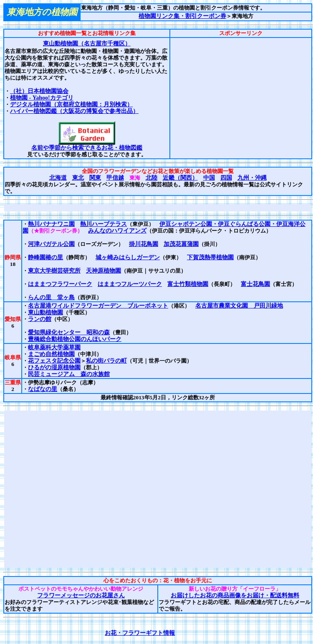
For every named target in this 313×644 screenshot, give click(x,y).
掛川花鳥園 (144, 244)
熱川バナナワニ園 (51, 224)
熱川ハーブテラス (103, 224)
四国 (226, 178)
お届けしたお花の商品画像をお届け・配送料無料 (235, 595)
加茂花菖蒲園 (181, 244)
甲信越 (115, 178)
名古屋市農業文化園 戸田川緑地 (239, 306)
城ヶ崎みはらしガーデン (128, 257)
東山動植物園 (45, 312)
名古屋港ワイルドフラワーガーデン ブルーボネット (98, 306)
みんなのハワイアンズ (117, 231)
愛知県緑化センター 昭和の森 (69, 332)
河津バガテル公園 (51, 244)
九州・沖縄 (252, 178)
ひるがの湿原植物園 (54, 367)
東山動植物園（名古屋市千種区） (87, 44)
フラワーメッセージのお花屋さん (81, 595)
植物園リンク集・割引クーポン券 (182, 16)
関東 (95, 178)
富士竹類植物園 (188, 284)
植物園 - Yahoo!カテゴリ (42, 98)
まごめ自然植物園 (51, 354)
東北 (78, 178)
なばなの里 (43, 389)
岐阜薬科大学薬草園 (54, 347)
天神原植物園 (103, 271)
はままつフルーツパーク (130, 284)
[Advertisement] (241, 98)
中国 (209, 178)
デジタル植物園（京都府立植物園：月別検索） (71, 104)
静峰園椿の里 (45, 257)
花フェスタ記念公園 (54, 361)
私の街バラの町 (106, 361)
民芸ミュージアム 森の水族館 (69, 374)
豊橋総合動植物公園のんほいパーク (75, 339)
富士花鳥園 (255, 284)
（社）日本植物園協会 (39, 91)
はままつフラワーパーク (60, 284)
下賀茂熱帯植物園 (210, 257)
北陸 (151, 178)
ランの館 (40, 319)
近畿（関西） (180, 178)
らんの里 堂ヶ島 (51, 297)
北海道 (58, 178)
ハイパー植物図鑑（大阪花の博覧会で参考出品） (74, 111)
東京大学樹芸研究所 (54, 271)
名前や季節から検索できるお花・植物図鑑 (87, 148)
